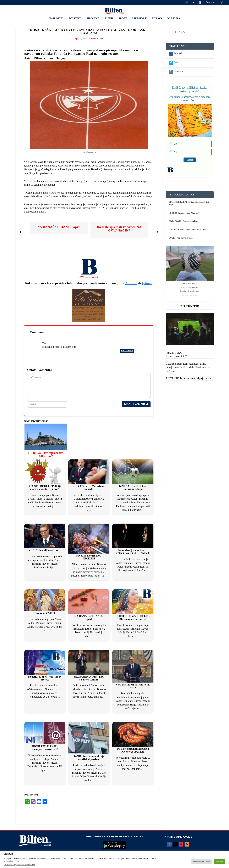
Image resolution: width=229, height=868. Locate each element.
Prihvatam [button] (220, 862)
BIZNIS (109, 19)
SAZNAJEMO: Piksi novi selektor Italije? (89, 678)
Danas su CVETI (45, 613)
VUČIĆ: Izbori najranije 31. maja (133, 686)
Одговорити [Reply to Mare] (127, 351)
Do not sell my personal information (19, 865)
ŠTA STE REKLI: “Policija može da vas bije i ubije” (45, 488)
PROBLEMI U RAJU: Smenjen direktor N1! (45, 748)
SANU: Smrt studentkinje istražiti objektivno (89, 758)
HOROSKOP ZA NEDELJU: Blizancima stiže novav (133, 618)
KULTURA (174, 19)
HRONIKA (93, 19)
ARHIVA (93, 38)
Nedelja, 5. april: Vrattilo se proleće (45, 678)
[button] (21, 232)
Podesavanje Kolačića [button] (202, 862)
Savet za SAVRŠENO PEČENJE (89, 557)
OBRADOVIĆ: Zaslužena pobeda (89, 488)
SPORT (123, 19)
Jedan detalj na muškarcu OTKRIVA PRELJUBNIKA (133, 552)
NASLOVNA (56, 19)
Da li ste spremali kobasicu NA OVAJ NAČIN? (119, 229)
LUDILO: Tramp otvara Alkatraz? (46, 455)
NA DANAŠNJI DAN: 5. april (59, 227)
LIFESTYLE (140, 19)
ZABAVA (157, 19)
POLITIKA (75, 19)
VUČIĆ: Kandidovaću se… (45, 550)
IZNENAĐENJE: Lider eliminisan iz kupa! (133, 488)
